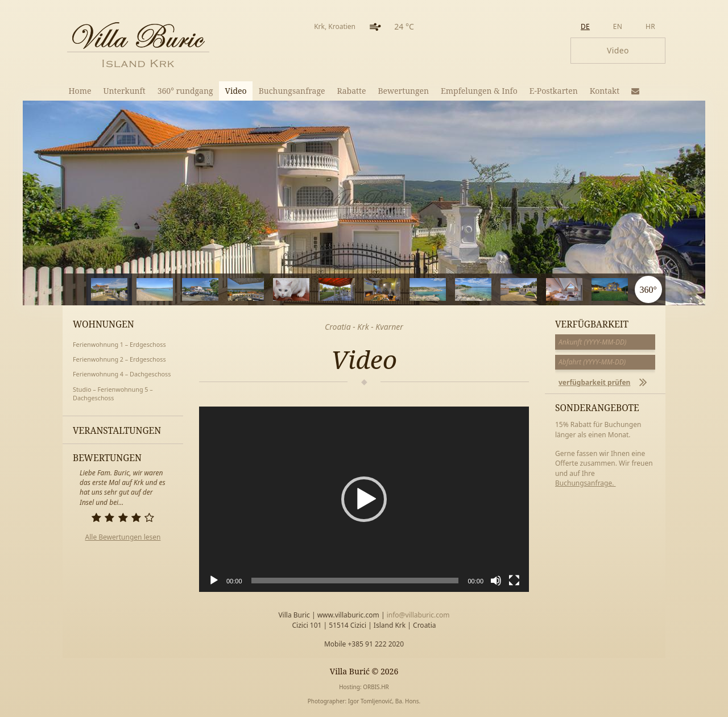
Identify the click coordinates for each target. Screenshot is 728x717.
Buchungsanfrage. (586, 483)
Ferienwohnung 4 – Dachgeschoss (122, 374)
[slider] (355, 581)
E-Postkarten (554, 91)
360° (648, 289)
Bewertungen (403, 91)
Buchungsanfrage (292, 91)
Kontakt (605, 91)
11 (592, 289)
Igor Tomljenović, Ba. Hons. (384, 701)
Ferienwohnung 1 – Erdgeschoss (119, 344)
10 (546, 289)
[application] (364, 499)
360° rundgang (185, 91)
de (585, 26)
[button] (364, 499)
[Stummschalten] (496, 581)
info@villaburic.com (418, 615)
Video (236, 91)
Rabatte (352, 91)
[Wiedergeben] (214, 581)
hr (650, 26)
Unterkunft (124, 91)
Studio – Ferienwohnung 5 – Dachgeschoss (113, 394)
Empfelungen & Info (479, 91)
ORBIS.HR (376, 687)
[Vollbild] (514, 581)
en (618, 26)
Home (80, 91)
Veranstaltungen (117, 430)
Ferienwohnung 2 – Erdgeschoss (119, 359)
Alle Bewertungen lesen (123, 537)
